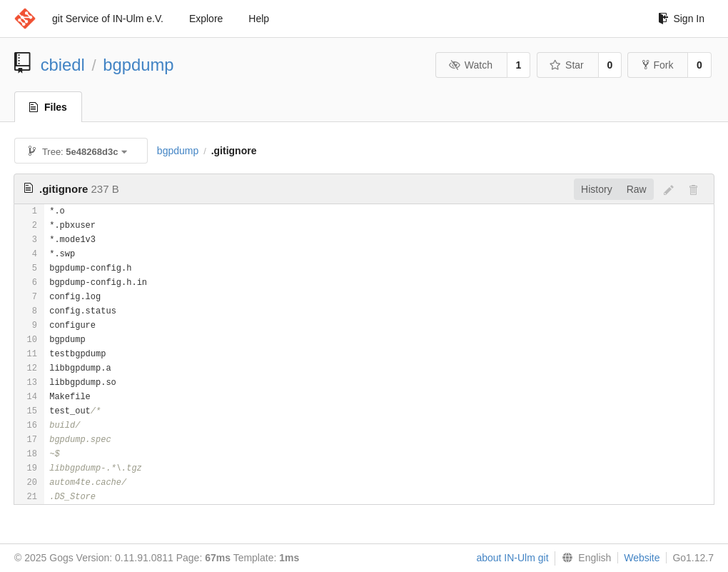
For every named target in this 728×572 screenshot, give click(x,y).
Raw (637, 189)
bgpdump (138, 65)
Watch (470, 65)
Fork (658, 65)
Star (567, 65)
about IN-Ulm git (512, 558)
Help (259, 19)
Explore (206, 19)
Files (48, 107)
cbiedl (63, 65)
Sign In (681, 19)
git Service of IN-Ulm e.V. (108, 19)
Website (642, 558)
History (597, 189)
